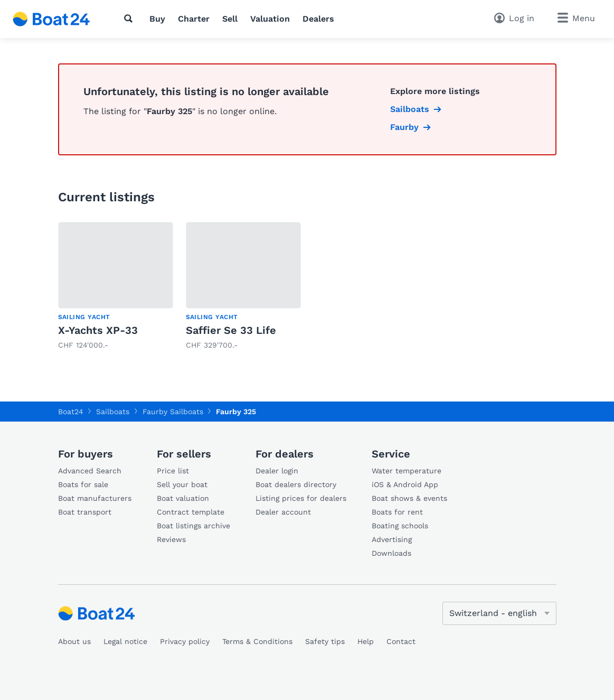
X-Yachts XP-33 (98, 330)
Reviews (171, 539)
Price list (173, 471)
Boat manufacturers (95, 498)
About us (74, 641)
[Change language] (499, 613)
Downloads (391, 553)
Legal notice (125, 641)
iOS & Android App (405, 484)
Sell (230, 19)
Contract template (191, 512)
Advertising (392, 539)
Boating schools (400, 526)
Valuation (270, 19)
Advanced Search (90, 471)
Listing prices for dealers (301, 498)
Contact (401, 641)
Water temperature (407, 471)
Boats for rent (397, 512)
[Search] (130, 18)
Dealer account (283, 512)
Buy (157, 19)
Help (366, 641)
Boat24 (71, 412)
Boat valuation (183, 498)
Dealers (318, 19)
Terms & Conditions (257, 641)
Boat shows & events (409, 498)
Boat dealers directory (296, 484)
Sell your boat (182, 484)
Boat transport (85, 512)
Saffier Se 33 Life (231, 330)
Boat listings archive (193, 526)
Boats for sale (83, 484)
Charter (194, 19)
